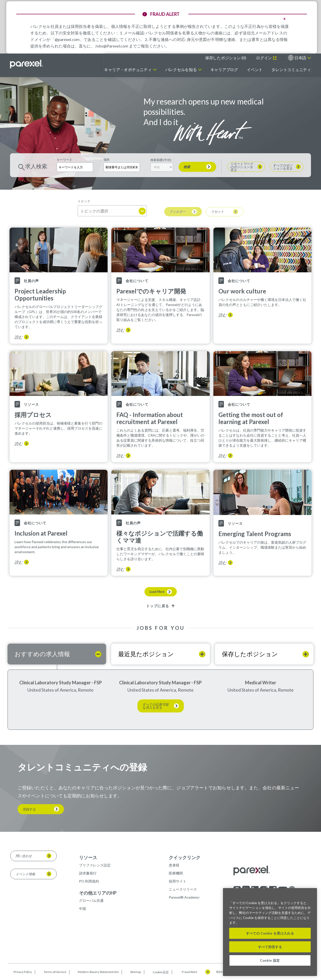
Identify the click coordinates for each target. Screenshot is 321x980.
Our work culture (242, 291)
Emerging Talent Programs (255, 534)
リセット (217, 212)
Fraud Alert (189, 972)
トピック (84, 201)
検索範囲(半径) (161, 160)
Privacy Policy (23, 972)
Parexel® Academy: (184, 897)
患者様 (174, 865)
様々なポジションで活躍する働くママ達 (160, 537)
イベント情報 (25, 874)
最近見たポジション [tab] (146, 654)
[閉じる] (311, 896)
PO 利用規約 (89, 881)
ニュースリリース (183, 889)
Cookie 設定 (161, 972)
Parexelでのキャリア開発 (151, 291)
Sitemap (136, 972)
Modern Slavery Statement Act (98, 972)
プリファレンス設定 (95, 865)
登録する (29, 809)
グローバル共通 (91, 900)
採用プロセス (33, 415)
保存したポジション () (226, 58)
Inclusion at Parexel (41, 533)
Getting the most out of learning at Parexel (251, 418)
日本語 (300, 58)
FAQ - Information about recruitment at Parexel (150, 418)
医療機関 (176, 873)
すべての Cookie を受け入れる (270, 933)
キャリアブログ (224, 69)
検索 (187, 167)
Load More (157, 592)
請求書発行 (88, 873)
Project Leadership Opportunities (40, 295)
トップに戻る (157, 606)
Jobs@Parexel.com (112, 46)
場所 (107, 160)
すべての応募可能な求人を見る (155, 706)
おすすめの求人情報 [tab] (42, 654)
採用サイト (178, 881)
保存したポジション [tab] (250, 654)
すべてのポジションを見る (283, 167)
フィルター (177, 212)
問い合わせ (24, 856)
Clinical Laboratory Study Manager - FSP (61, 683)
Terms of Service (55, 972)
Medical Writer (261, 683)
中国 (83, 909)
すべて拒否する (270, 947)
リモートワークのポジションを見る (242, 167)
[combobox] (122, 167)
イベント (255, 69)
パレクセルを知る (181, 69)
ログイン (264, 58)
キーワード (65, 160)
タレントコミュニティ (291, 69)
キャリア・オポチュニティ (128, 69)
